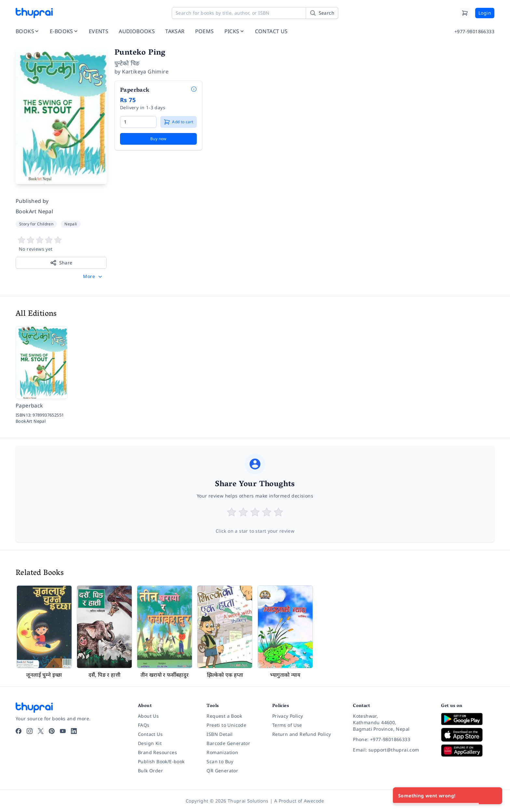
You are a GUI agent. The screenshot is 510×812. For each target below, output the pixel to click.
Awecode (314, 801)
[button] (93, 276)
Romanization (222, 752)
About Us (148, 716)
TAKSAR (175, 31)
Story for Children (36, 224)
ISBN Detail (220, 734)
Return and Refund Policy (302, 734)
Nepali (71, 224)
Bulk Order (150, 771)
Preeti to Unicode (226, 725)
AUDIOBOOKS (137, 31)
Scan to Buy (220, 761)
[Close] (494, 796)
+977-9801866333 (474, 31)
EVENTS (99, 31)
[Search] (322, 13)
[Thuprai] (34, 13)
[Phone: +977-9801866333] (392, 739)
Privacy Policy (288, 716)
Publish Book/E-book (161, 761)
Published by (32, 201)
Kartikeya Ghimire (145, 72)
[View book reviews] (61, 244)
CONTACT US (271, 31)
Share (61, 263)
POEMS (205, 31)
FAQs (144, 725)
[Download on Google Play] (468, 719)
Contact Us (150, 734)
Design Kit (150, 743)
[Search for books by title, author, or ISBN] (255, 13)
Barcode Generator (228, 743)
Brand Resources (157, 752)
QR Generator (222, 771)
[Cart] (465, 13)
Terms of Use (287, 725)
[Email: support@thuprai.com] (392, 750)
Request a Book (224, 716)
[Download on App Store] (468, 735)
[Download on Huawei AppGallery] (468, 751)
